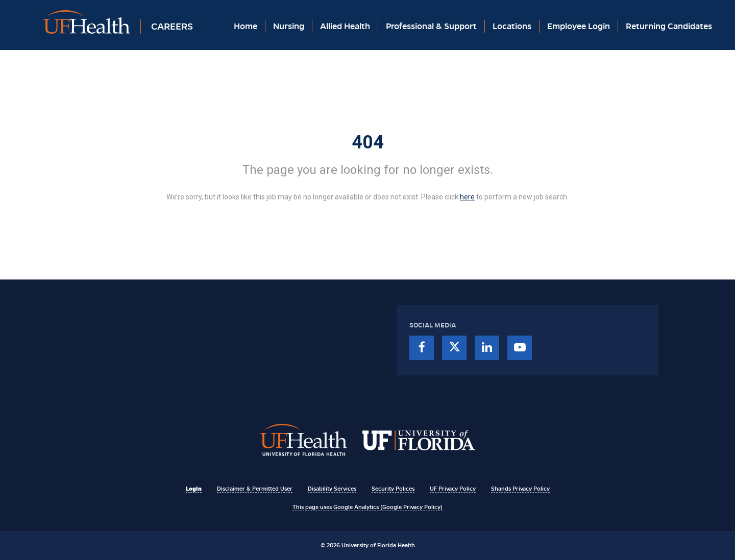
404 (368, 142)
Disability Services (332, 489)
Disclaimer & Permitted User (255, 489)
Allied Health (345, 26)
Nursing (289, 26)
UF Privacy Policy (453, 489)
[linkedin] (487, 348)
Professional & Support (431, 26)
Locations (512, 26)
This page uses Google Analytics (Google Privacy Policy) (367, 507)
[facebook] (422, 348)
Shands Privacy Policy (520, 489)
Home (246, 26)
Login (194, 489)
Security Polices (393, 489)
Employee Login (579, 26)
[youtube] (520, 348)
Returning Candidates (669, 26)
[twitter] (454, 348)
